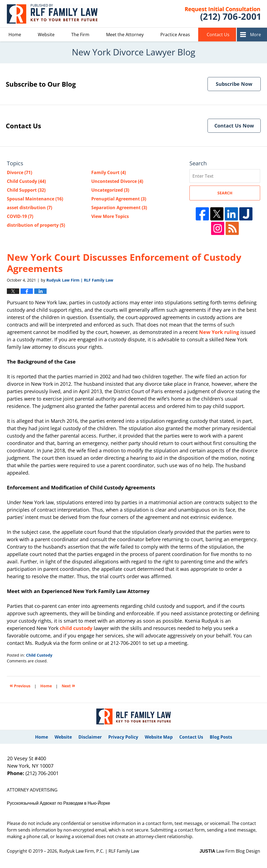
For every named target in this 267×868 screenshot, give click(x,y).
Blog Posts (221, 737)
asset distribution (29, 208)
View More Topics (110, 216)
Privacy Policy (123, 737)
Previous (20, 685)
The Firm (80, 35)
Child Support (26, 190)
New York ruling (219, 332)
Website (46, 35)
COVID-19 (20, 216)
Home (15, 35)
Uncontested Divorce (117, 181)
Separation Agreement (119, 208)
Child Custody (39, 655)
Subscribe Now (234, 84)
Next (68, 685)
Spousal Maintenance (35, 199)
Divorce (19, 172)
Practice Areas (175, 35)
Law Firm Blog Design (230, 851)
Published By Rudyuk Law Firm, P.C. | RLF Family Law (216, 14)
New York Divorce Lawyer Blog (53, 14)
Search (225, 193)
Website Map (159, 737)
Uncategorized (110, 190)
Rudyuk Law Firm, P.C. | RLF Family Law (99, 851)
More (255, 35)
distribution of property (36, 225)
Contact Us (218, 35)
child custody (76, 628)
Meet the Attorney (125, 35)
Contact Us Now (234, 126)
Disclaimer (90, 737)
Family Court (109, 172)
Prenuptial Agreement (119, 199)
